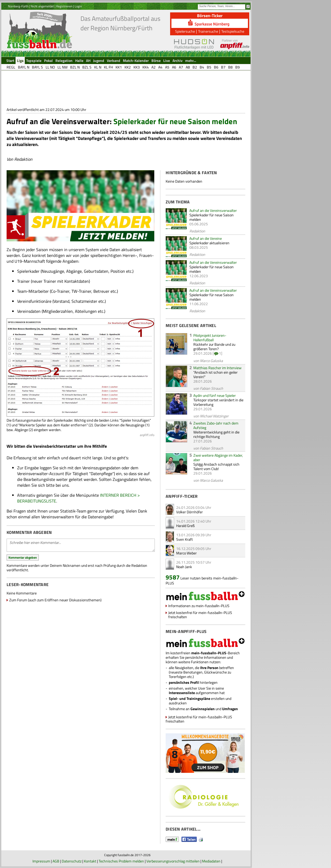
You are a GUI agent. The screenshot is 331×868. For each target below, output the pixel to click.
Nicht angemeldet (42, 6)
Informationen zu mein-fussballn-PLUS (199, 606)
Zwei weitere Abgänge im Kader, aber (218, 457)
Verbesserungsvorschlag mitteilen (173, 861)
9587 (173, 577)
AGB (56, 861)
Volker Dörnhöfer (190, 512)
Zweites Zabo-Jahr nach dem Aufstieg (216, 425)
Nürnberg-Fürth (18, 6)
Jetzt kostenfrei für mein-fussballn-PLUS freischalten (200, 615)
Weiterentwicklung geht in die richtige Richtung (216, 434)
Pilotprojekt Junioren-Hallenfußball (210, 338)
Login (78, 6)
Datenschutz (72, 861)
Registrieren (64, 6)
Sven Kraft (184, 539)
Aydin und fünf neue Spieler (215, 395)
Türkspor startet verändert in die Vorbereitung (218, 402)
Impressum (41, 861)
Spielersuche (185, 31)
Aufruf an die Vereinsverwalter (213, 210)
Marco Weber (186, 553)
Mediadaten (211, 861)
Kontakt (90, 861)
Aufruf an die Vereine (206, 238)
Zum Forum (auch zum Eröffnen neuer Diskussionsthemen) (55, 600)
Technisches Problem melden (121, 861)
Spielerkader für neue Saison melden (212, 217)
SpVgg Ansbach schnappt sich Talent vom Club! (216, 466)
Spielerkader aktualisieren (209, 243)
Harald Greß (185, 526)
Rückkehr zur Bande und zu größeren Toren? (214, 347)
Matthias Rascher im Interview (217, 368)
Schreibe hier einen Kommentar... (81, 545)
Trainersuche (208, 31)
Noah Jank (184, 567)
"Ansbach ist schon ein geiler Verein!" (215, 374)
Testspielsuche (233, 31)
